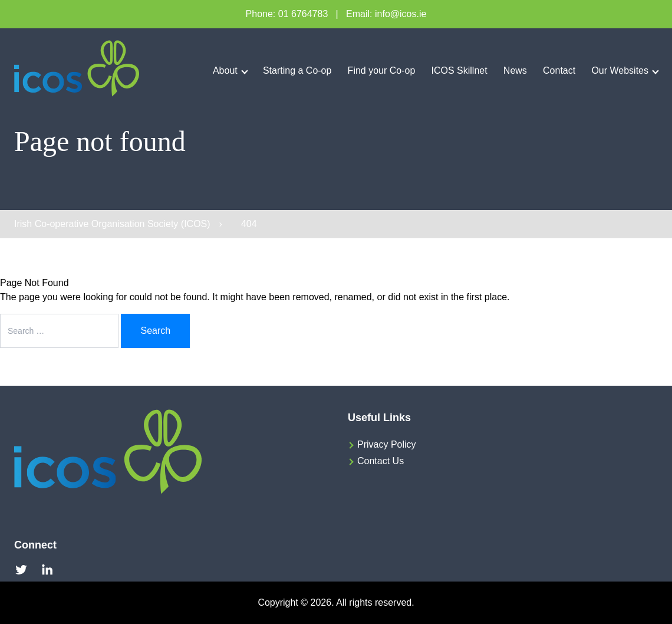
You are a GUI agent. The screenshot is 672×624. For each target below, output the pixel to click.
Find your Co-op (382, 70)
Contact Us (381, 461)
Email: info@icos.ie (386, 14)
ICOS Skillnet (459, 70)
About (225, 70)
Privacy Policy (387, 444)
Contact (559, 70)
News (515, 70)
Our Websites (620, 70)
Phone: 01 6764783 (287, 14)
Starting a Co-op (297, 70)
